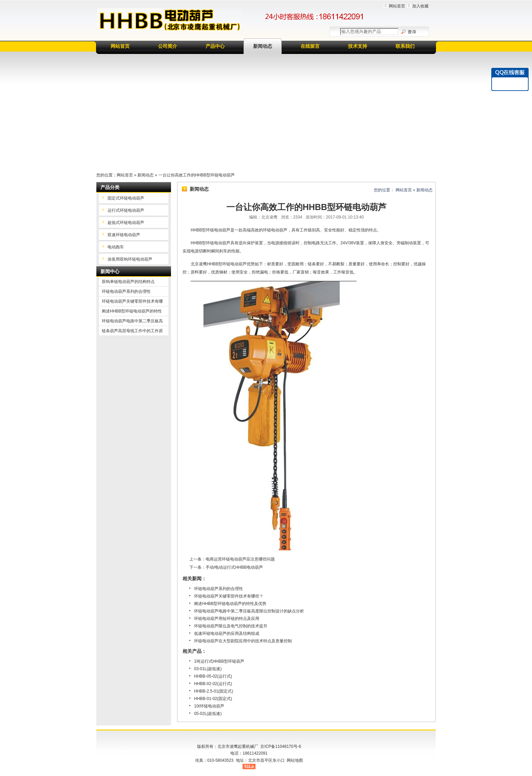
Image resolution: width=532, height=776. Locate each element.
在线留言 (310, 46)
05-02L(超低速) (208, 714)
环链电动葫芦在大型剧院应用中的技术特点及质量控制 (243, 641)
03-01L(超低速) (208, 669)
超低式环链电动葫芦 (126, 223)
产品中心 (215, 46)
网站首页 (397, 6)
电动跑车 (116, 247)
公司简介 (168, 46)
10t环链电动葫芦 (209, 706)
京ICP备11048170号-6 (281, 746)
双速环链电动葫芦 (124, 235)
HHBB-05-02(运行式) (213, 676)
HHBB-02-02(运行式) (213, 684)
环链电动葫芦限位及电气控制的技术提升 (231, 626)
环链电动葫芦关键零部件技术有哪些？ (229, 596)
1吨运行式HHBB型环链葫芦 (219, 661)
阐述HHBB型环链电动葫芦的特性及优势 (230, 604)
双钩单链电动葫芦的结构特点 (128, 282)
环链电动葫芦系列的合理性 (218, 589)
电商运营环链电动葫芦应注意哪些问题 (240, 559)
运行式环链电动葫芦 (126, 210)
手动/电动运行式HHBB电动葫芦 (234, 567)
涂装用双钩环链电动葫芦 (130, 259)
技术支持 (358, 46)
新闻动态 (263, 46)
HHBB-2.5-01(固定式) (214, 691)
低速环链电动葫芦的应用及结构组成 (227, 633)
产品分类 (110, 187)
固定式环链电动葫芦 (126, 198)
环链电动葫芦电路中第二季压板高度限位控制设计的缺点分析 (249, 611)
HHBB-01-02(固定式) (213, 699)
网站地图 (295, 760)
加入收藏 (420, 6)
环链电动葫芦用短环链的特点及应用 (227, 619)
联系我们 (405, 46)
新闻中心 (110, 271)
